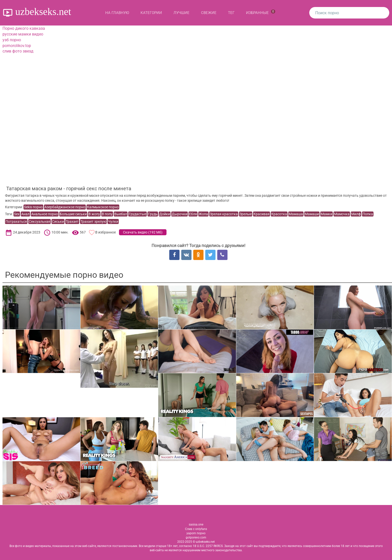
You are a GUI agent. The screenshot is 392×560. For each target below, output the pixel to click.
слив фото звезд (18, 51)
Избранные (261, 12)
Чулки (113, 221)
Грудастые (137, 214)
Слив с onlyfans (196, 529)
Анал (25, 214)
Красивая (261, 214)
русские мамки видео (23, 34)
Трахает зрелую (93, 221)
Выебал (121, 214)
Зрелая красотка (224, 214)
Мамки (326, 214)
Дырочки (179, 214)
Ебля (193, 214)
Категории (151, 13)
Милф (356, 214)
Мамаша (296, 214)
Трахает (72, 221)
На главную (117, 13)
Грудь (153, 214)
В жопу (94, 214)
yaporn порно (196, 533)
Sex (17, 214)
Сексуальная (39, 221)
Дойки (165, 214)
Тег (231, 13)
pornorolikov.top (17, 46)
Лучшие (181, 13)
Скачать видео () (143, 232)
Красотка (279, 214)
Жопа (203, 214)
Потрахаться (16, 221)
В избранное (105, 232)
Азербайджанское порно (65, 207)
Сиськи (58, 221)
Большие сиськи (73, 214)
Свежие (209, 13)
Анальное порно (45, 214)
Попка (368, 214)
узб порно (12, 40)
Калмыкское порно (103, 207)
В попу (107, 214)
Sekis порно (33, 207)
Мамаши (312, 214)
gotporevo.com (196, 537)
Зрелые (246, 214)
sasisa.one (196, 524)
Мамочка (342, 214)
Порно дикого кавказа (24, 28)
